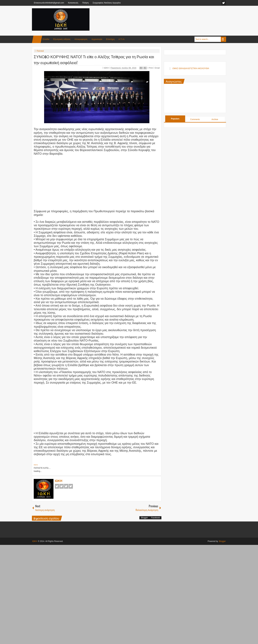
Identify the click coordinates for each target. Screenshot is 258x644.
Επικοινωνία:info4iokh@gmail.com (49, 3)
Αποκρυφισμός (81, 39)
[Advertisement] (166, 16)
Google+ (66, 486)
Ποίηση (85, 3)
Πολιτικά (40, 51)
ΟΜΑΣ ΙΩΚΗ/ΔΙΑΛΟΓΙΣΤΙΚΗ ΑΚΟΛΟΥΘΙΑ (191, 68)
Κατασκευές (73, 3)
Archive (215, 119)
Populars (175, 119)
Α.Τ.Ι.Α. (122, 39)
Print (150, 68)
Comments (195, 119)
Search (223, 39)
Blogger (144, 518)
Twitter (62, 486)
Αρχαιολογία (97, 39)
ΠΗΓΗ (36, 465)
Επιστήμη (110, 39)
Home (37, 39)
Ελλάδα (46, 39)
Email (156, 68)
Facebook (57, 486)
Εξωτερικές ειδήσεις (62, 39)
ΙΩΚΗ (106, 68)
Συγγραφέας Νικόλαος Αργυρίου (107, 3)
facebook (224, 3)
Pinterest (71, 486)
